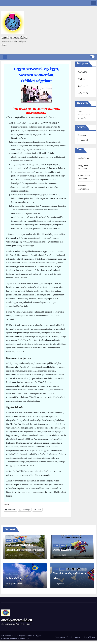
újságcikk (82, 93)
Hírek (80, 79)
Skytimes (81, 86)
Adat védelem (89, 637)
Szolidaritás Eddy (14, 578)
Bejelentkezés (83, 158)
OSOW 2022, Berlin (63, 550)
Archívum (82, 135)
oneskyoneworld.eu (14, 37)
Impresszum (60, 637)
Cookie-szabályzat (74, 637)
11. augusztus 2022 (14, 584)
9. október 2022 (60, 555)
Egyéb (80, 72)
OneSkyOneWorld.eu (21, 638)
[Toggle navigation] (48, 57)
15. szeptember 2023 (15, 555)
